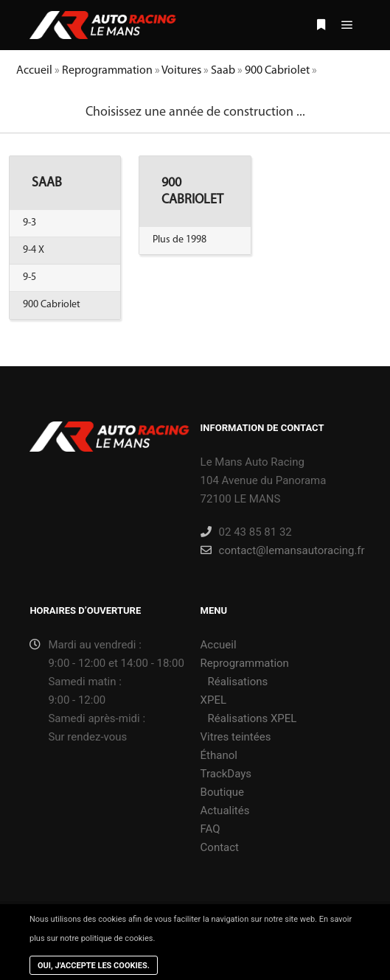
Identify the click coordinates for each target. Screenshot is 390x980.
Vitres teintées (236, 737)
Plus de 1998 (180, 240)
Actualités (225, 811)
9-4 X (34, 250)
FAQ (210, 829)
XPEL (213, 700)
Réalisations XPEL (253, 718)
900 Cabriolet (277, 71)
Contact (220, 847)
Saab (223, 71)
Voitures (181, 71)
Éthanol (219, 755)
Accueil (34, 71)
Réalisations (238, 682)
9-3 (29, 223)
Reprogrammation (107, 71)
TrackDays (226, 774)
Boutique (222, 792)
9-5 (29, 277)
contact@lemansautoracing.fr (281, 550)
